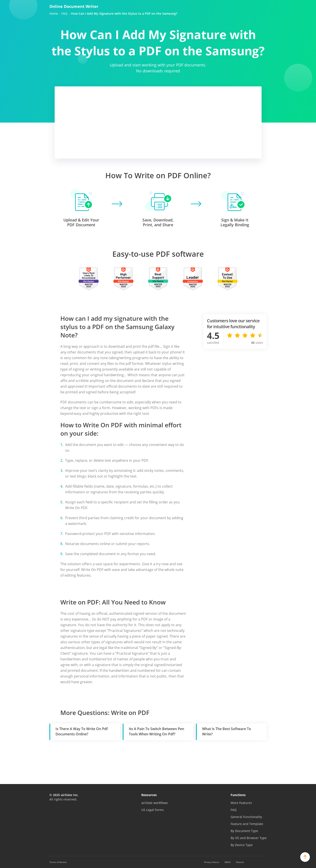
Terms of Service (58, 862)
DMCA (228, 862)
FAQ (234, 810)
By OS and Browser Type (249, 838)
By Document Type (244, 831)
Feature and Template (247, 824)
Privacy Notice (212, 862)
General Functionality (246, 817)
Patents (240, 862)
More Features (241, 803)
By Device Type (242, 845)
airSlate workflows (155, 803)
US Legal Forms (153, 810)
